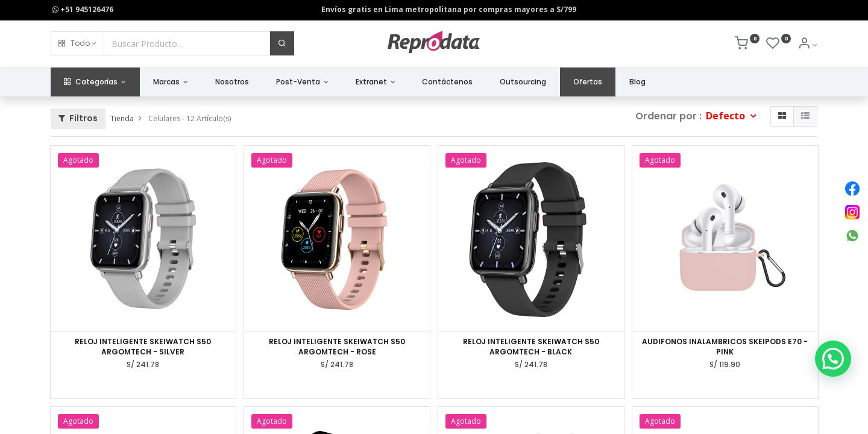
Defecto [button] (727, 116)
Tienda (122, 118)
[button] (77, 43)
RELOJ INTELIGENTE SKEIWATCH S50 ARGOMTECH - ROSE (337, 347)
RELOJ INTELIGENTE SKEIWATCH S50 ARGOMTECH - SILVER (143, 347)
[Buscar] (282, 43)
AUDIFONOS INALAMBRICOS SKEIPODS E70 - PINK (725, 347)
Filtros (78, 118)
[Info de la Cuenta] (807, 45)
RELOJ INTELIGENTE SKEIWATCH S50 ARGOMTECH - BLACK (531, 347)
